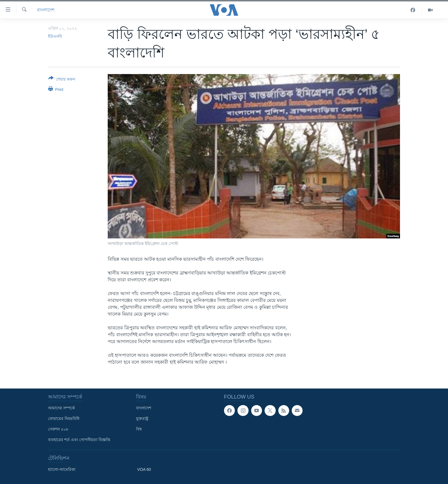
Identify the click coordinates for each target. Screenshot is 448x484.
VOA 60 (144, 469)
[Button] (62, 80)
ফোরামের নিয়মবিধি (64, 419)
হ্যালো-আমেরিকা (62, 469)
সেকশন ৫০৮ (58, 429)
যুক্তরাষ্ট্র (142, 419)
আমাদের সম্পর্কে (61, 408)
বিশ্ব (139, 429)
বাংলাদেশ (46, 10)
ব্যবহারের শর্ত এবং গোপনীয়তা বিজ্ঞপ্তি (79, 440)
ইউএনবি (55, 36)
